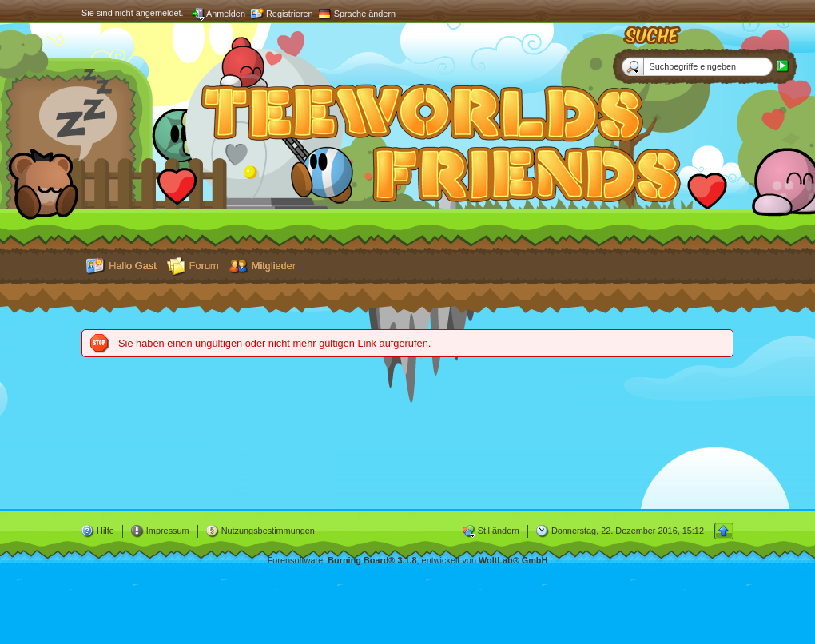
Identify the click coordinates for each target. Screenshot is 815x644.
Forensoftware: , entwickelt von (408, 560)
